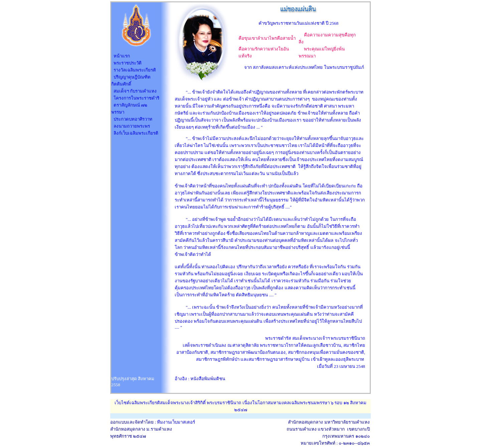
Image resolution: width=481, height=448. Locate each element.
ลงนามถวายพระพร (132, 126)
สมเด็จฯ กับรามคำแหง (135, 91)
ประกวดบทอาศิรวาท (133, 119)
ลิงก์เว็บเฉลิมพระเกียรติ (136, 133)
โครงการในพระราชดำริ (136, 98)
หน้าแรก (122, 56)
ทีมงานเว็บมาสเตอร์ (176, 422)
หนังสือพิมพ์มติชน (208, 379)
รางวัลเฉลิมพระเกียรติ (135, 70)
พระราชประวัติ (128, 63)
